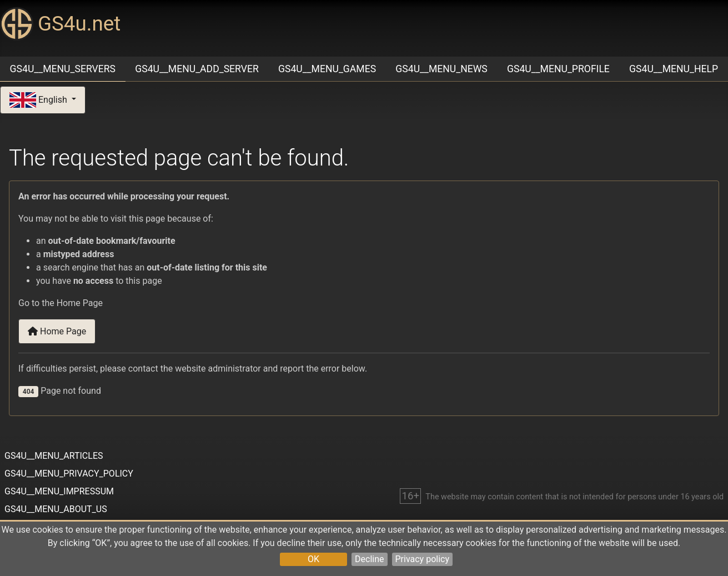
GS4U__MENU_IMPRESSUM (59, 491)
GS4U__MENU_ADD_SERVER (197, 69)
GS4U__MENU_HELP (674, 69)
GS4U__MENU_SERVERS (63, 69)
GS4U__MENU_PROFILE (558, 69)
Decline (369, 559)
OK (313, 559)
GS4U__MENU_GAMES (327, 69)
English (39, 100)
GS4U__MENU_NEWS (441, 69)
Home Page (57, 331)
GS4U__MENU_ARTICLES (54, 456)
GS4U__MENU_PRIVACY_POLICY (69, 474)
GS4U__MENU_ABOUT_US (56, 509)
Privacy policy (423, 559)
